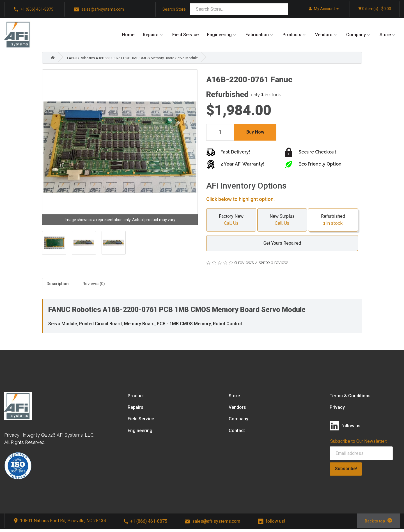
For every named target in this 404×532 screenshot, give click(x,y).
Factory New (231, 220)
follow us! (272, 524)
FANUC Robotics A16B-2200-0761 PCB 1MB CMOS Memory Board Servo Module (147, 58)
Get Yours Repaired (279, 243)
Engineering (219, 35)
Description (63, 285)
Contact (237, 433)
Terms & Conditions (350, 399)
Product (136, 399)
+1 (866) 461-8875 (34, 10)
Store (385, 35)
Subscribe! (346, 472)
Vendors (324, 35)
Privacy (337, 410)
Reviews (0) (121, 285)
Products (292, 35)
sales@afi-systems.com (99, 10)
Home (128, 35)
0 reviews (244, 262)
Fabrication (257, 35)
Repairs (151, 35)
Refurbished (333, 220)
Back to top (378, 523)
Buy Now (255, 132)
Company (356, 35)
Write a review (273, 262)
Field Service (185, 35)
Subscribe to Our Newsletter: (359, 444)
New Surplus (282, 220)
